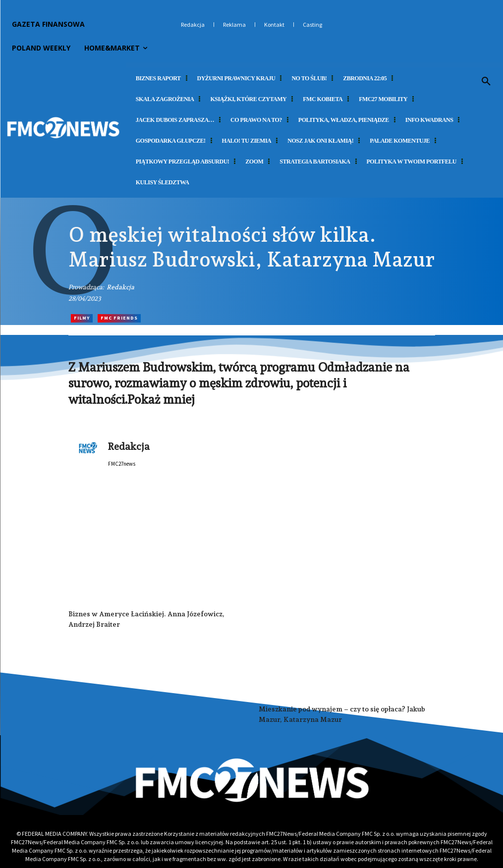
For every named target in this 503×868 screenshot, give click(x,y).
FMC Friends (119, 318)
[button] (486, 82)
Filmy (82, 318)
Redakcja (120, 287)
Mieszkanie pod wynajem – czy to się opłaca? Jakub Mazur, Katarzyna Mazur (342, 714)
